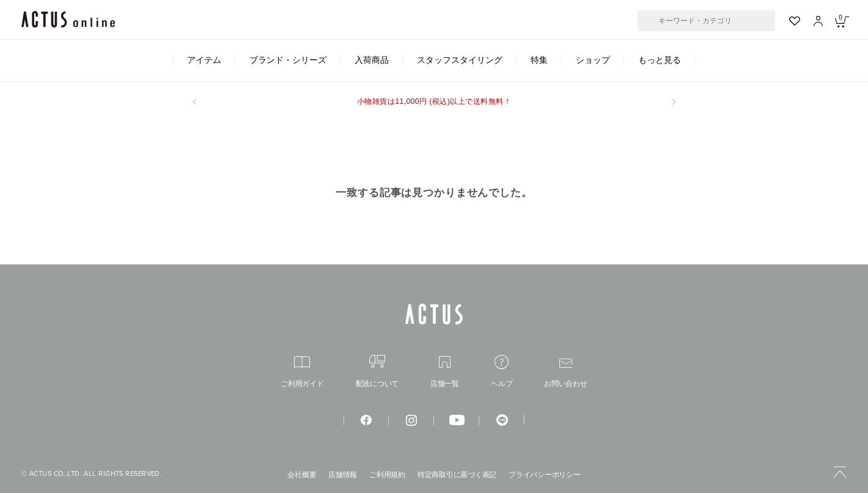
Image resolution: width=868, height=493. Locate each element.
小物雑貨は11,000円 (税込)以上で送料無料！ (434, 101)
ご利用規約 (387, 475)
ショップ (593, 60)
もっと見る (660, 60)
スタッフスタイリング (460, 60)
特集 (539, 60)
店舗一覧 (445, 372)
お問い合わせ (566, 373)
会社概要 (302, 475)
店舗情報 (343, 475)
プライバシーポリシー (545, 475)
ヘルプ (502, 371)
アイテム (204, 60)
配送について (377, 371)
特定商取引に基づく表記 (457, 475)
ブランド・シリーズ (288, 60)
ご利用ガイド (302, 372)
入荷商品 (372, 60)
